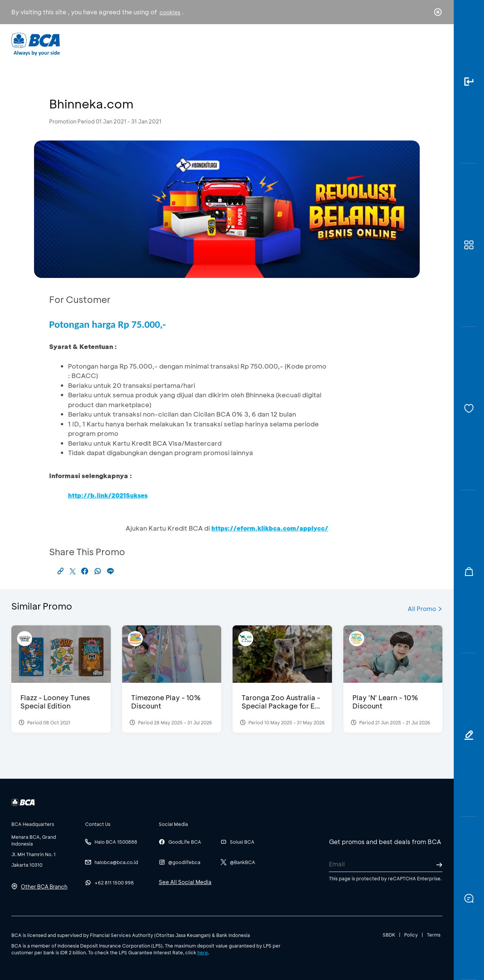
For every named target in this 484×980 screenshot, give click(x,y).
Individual (166, 44)
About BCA (270, 44)
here (203, 952)
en (436, 44)
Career (321, 44)
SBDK (389, 935)
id (422, 44)
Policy (411, 935)
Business (217, 44)
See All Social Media (185, 882)
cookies (170, 12)
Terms (434, 935)
